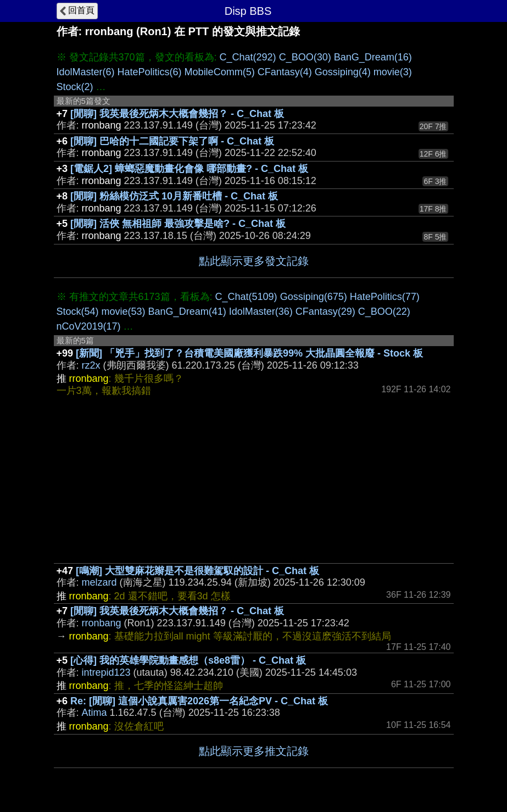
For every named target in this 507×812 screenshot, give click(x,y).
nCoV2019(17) (89, 326)
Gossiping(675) (314, 297)
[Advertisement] (254, 481)
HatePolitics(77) (385, 297)
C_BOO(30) (305, 57)
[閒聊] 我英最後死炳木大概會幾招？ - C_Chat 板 (177, 114)
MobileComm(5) (220, 72)
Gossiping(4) (343, 72)
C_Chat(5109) (246, 297)
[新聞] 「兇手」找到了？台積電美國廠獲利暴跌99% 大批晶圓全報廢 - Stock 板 (249, 353)
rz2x (91, 365)
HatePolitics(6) (150, 72)
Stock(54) (78, 312)
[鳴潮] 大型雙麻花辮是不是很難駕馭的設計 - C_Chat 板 (197, 571)
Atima (94, 713)
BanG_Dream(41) (187, 312)
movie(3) (393, 72)
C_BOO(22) (384, 312)
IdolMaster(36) (261, 312)
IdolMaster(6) (86, 72)
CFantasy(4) (285, 72)
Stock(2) (75, 87)
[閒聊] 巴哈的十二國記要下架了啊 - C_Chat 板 (172, 141)
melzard (99, 582)
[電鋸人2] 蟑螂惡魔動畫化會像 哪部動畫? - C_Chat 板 (189, 169)
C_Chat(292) (248, 57)
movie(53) (124, 312)
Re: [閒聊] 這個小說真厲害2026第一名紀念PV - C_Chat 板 (199, 701)
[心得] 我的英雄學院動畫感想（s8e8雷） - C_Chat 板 (188, 660)
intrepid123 (106, 672)
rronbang (102, 623)
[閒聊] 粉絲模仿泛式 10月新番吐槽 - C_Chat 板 (174, 196)
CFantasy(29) (325, 312)
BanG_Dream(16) (373, 57)
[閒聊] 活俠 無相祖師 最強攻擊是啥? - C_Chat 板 (178, 224)
